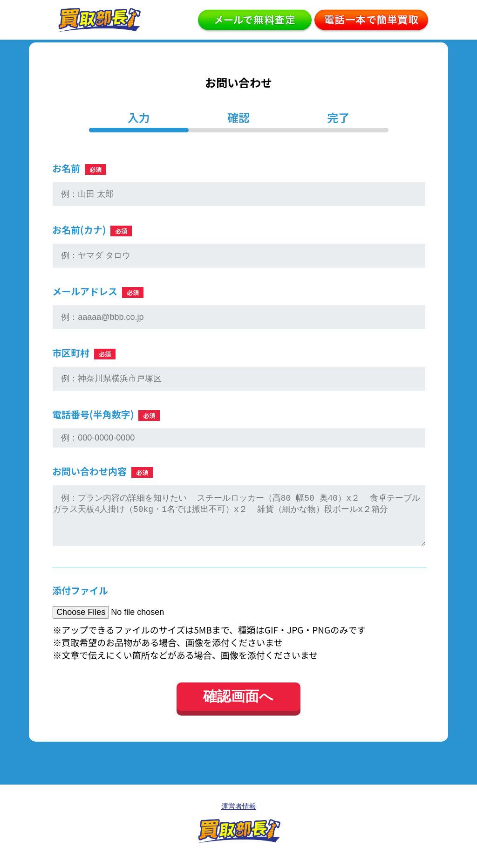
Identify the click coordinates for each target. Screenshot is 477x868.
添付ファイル (80, 600)
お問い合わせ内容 (102, 471)
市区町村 (84, 353)
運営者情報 (239, 816)
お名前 (79, 168)
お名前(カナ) (92, 230)
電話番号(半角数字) (106, 414)
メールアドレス (98, 291)
